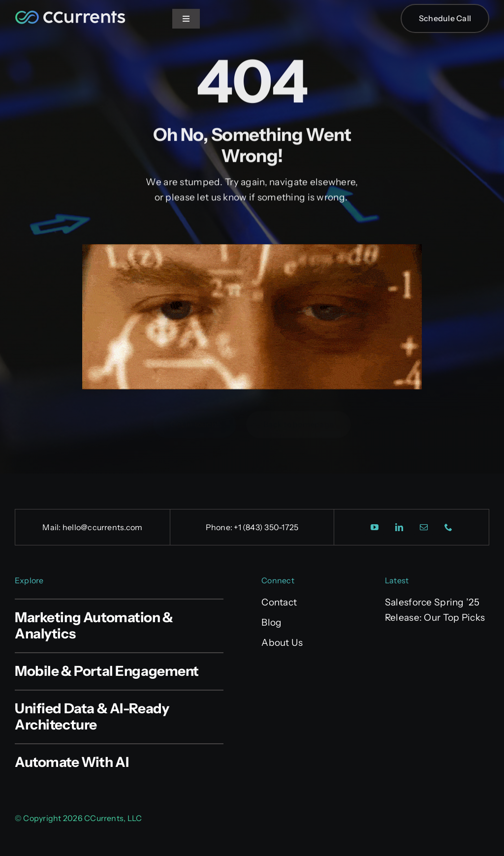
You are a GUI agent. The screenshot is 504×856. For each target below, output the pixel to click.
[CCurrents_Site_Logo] (70, 13)
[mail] (424, 527)
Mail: (52, 527)
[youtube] (375, 527)
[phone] (448, 527)
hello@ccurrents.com (103, 527)
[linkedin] (399, 527)
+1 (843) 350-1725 (266, 527)
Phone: (220, 527)
